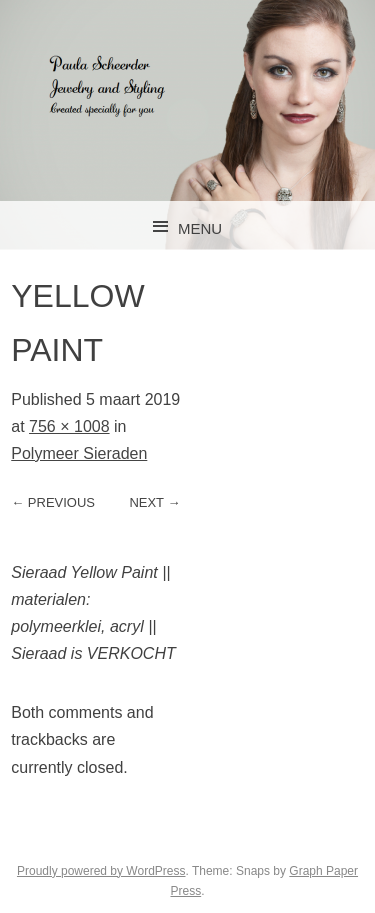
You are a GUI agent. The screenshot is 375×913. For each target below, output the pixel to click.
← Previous (53, 502)
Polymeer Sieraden (79, 453)
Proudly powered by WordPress (101, 871)
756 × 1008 (69, 426)
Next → (154, 502)
